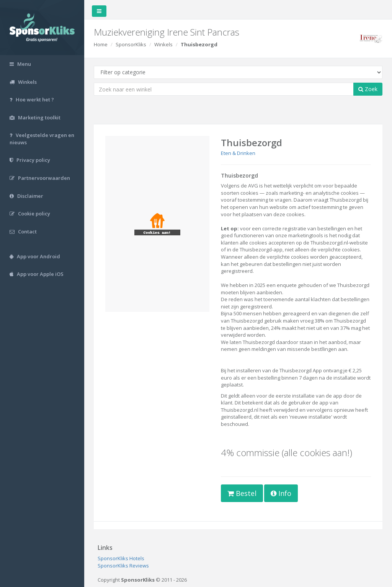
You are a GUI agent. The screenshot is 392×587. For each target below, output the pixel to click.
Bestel (242, 493)
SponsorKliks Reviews (123, 566)
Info (281, 493)
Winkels (163, 44)
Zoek (368, 89)
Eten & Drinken (238, 153)
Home (101, 44)
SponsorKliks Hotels (121, 558)
